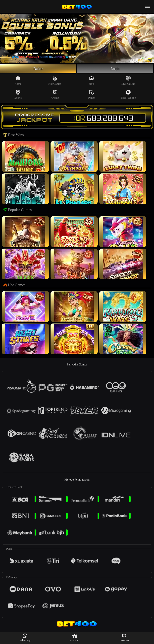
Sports (18, 95)
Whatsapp (25, 638)
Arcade (55, 95)
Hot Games (55, 81)
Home (18, 81)
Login (115, 69)
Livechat (124, 638)
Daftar (38, 69)
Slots (92, 81)
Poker (92, 95)
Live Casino (128, 81)
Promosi (75, 638)
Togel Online (128, 95)
